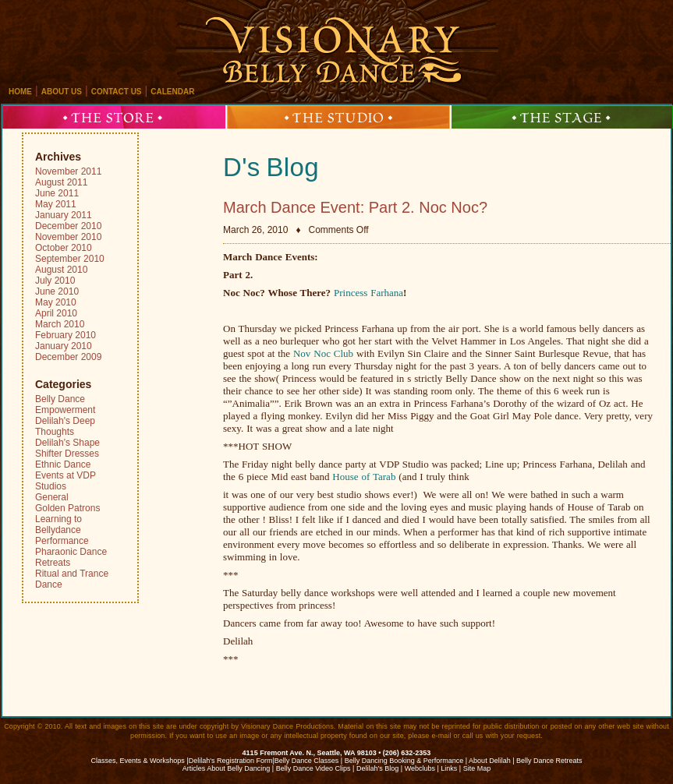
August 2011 (61, 182)
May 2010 (56, 302)
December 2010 (68, 226)
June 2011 (57, 193)
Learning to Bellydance (58, 524)
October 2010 (64, 248)
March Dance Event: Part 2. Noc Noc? (355, 207)
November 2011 (68, 171)
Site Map (477, 768)
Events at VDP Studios (66, 481)
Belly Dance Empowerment (65, 404)
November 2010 (68, 237)
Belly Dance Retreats (549, 761)
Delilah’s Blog (377, 768)
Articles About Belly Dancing (227, 768)
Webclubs (420, 768)
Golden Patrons (67, 508)
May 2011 (56, 204)
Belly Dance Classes (307, 761)
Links (449, 768)
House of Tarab (364, 477)
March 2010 (60, 324)
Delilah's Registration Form (231, 761)
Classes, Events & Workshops (137, 761)
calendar (172, 92)
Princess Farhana (368, 293)
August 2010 (61, 270)
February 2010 (66, 335)
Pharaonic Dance (71, 552)
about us (62, 92)
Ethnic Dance (63, 464)
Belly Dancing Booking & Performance (404, 761)
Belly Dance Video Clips (313, 768)
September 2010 (70, 259)
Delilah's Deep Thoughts (65, 426)
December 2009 (68, 357)
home (20, 92)
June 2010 (57, 291)
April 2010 (56, 313)
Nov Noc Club (325, 353)
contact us (117, 92)
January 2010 (64, 346)
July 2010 (55, 281)
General (52, 497)
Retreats (53, 563)
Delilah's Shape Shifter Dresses (67, 448)
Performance (62, 541)
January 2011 (64, 215)
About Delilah (490, 761)
